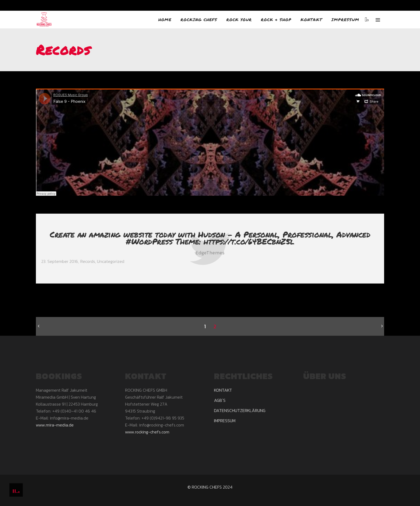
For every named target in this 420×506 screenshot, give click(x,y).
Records (88, 261)
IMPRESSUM (225, 421)
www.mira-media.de (55, 425)
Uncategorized (111, 261)
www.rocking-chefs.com (147, 432)
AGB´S (220, 400)
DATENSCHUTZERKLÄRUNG (240, 410)
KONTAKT (223, 390)
